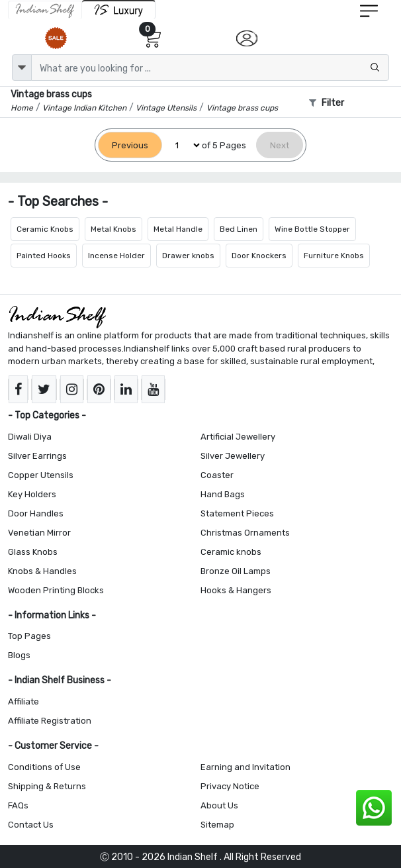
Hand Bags (223, 494)
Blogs (19, 655)
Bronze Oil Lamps (236, 571)
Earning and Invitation (245, 767)
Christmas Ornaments (245, 533)
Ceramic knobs (231, 552)
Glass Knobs (33, 552)
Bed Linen (239, 229)
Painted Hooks (44, 256)
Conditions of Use (44, 767)
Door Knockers (259, 256)
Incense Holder (116, 256)
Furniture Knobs (334, 256)
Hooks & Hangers (236, 590)
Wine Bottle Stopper (312, 229)
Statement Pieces (237, 513)
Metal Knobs (113, 229)
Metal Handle (178, 229)
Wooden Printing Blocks (56, 590)
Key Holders (32, 494)
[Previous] (130, 145)
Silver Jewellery (233, 456)
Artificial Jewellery (238, 437)
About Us (219, 805)
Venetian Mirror (39, 533)
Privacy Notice (230, 786)
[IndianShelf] (45, 10)
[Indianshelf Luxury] (119, 10)
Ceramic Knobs (45, 229)
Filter (327, 103)
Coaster (217, 475)
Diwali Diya (30, 437)
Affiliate (23, 701)
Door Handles (36, 513)
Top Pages (29, 636)
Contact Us (31, 825)
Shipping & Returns (47, 786)
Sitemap (217, 825)
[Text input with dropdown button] (210, 68)
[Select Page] (182, 145)
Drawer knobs (188, 256)
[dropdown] (22, 68)
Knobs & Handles (42, 571)
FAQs (18, 805)
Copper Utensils (41, 475)
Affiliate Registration (50, 721)
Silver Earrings (37, 456)
